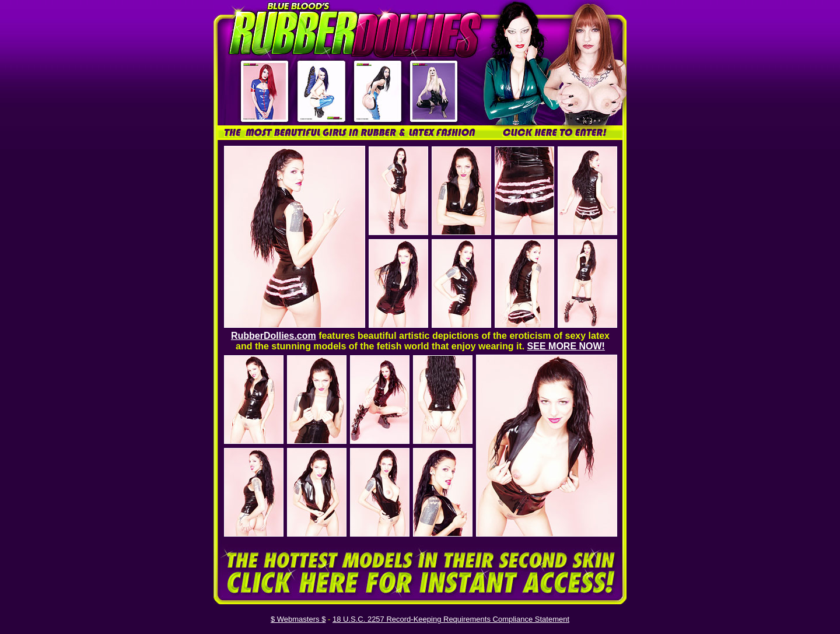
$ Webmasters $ (298, 619)
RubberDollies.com (274, 336)
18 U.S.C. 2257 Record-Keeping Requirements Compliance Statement (451, 619)
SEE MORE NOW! (566, 346)
